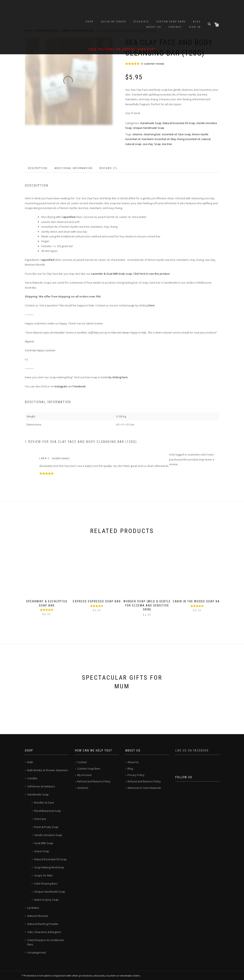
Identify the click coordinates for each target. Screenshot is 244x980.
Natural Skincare (38, 916)
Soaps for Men (43, 875)
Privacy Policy (136, 775)
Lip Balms (33, 908)
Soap (157, 144)
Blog (197, 22)
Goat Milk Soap (44, 843)
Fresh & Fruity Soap (46, 827)
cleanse (137, 134)
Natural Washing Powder (43, 924)
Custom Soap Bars (171, 22)
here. (152, 305)
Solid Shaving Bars (46, 883)
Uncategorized (37, 952)
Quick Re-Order (114, 22)
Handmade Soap (151, 123)
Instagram (61, 386)
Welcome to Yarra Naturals (144, 788)
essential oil (169, 134)
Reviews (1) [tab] (108, 168)
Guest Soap (42, 851)
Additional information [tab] (73, 168)
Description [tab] (38, 168)
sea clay (148, 144)
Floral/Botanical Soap (47, 811)
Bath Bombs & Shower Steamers (48, 770)
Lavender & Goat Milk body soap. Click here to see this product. (131, 274)
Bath (30, 762)
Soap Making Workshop (49, 867)
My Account (84, 775)
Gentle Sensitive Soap (48, 835)
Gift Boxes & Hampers (41, 786)
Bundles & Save (44, 802)
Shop (90, 22)
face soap (185, 134)
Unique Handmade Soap (149, 128)
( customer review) (152, 64)
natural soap (133, 144)
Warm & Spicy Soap (46, 900)
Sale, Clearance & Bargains (44, 932)
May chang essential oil (185, 139)
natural (206, 139)
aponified (69, 217)
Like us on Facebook (192, 750)
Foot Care (40, 819)
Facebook (80, 386)
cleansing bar (152, 134)
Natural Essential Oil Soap (179, 123)
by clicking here (118, 377)
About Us (154, 27)
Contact (175, 27)
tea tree (167, 144)
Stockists (141, 22)
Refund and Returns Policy (94, 781)
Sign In (195, 27)
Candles (32, 778)
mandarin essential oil (156, 139)
